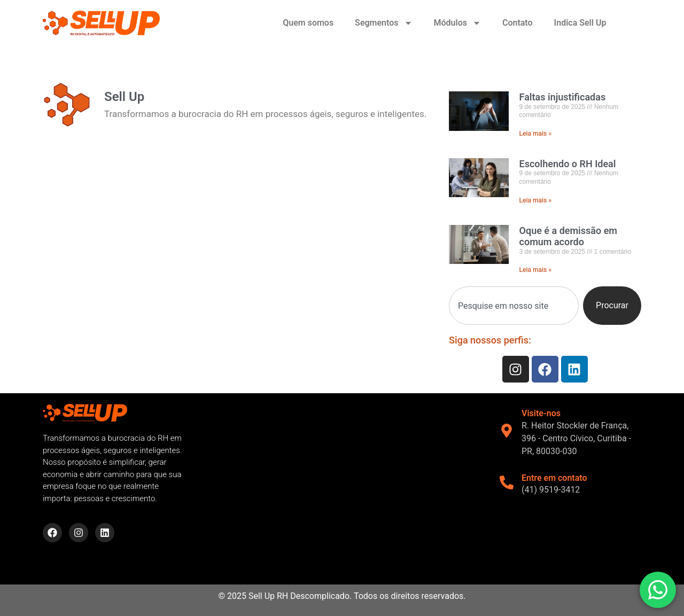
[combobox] (514, 306)
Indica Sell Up (580, 23)
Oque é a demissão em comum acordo (568, 236)
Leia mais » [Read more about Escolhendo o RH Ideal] (535, 200)
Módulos (457, 23)
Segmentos (383, 23)
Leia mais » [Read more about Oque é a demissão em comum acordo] (535, 270)
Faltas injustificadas (563, 97)
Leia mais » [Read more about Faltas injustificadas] (535, 134)
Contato (518, 23)
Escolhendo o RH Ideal (568, 164)
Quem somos (308, 23)
